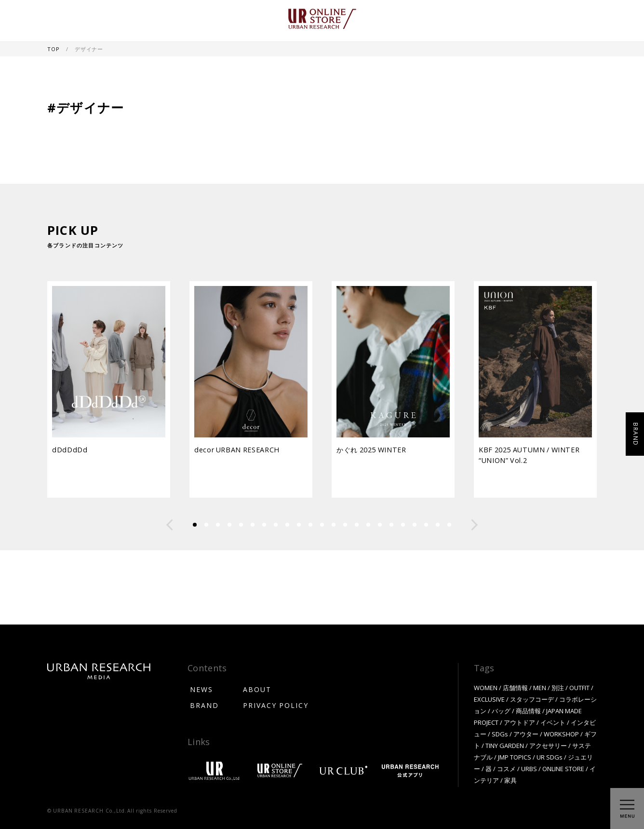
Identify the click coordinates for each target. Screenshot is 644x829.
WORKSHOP (561, 734)
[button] (170, 525)
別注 (558, 687)
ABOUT (257, 689)
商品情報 (528, 711)
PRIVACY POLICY (276, 705)
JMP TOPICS (515, 757)
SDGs (500, 734)
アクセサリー (548, 745)
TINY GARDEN (505, 745)
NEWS (201, 689)
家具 (510, 780)
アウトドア (519, 722)
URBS (529, 768)
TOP (54, 49)
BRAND (204, 705)
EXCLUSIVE (489, 699)
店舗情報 (515, 687)
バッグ (501, 711)
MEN (540, 687)
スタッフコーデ (532, 699)
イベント (553, 722)
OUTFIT (579, 687)
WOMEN (486, 687)
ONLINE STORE (563, 768)
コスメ (506, 768)
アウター (526, 734)
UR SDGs (550, 757)
